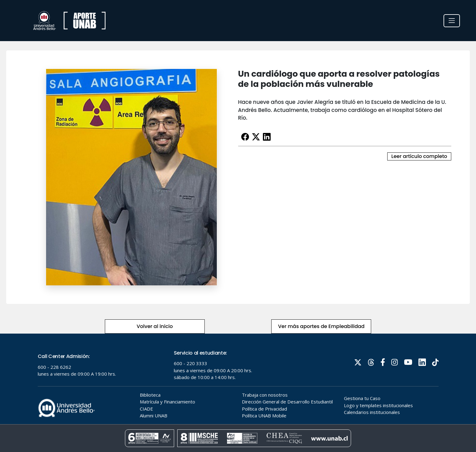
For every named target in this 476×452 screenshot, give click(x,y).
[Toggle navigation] (452, 21)
